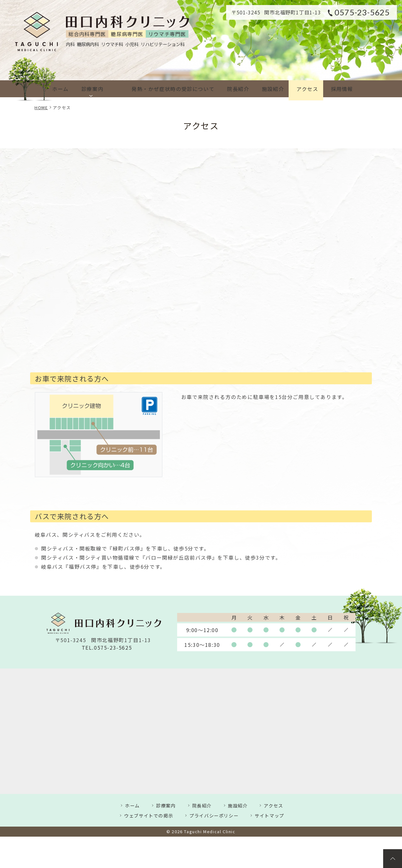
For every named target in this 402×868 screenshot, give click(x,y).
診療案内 (94, 89)
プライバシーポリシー (214, 815)
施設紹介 (266, 89)
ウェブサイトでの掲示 (149, 815)
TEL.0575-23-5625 (107, 648)
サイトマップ (269, 815)
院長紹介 (229, 89)
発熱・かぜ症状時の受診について (161, 89)
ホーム (59, 89)
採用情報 (340, 89)
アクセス (303, 89)
